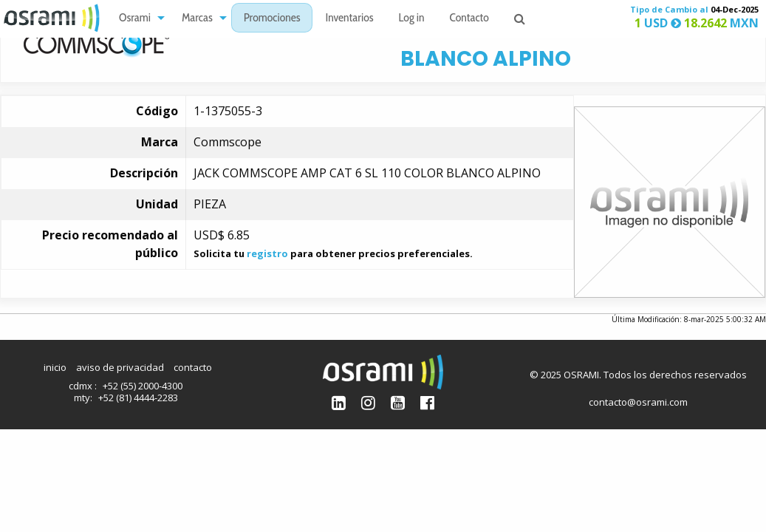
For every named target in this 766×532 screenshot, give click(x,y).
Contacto (469, 19)
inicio (55, 367)
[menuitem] (138, 18)
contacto (193, 367)
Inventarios (349, 19)
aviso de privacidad (120, 367)
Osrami (135, 19)
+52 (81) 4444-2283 (138, 398)
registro (267, 253)
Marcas (197, 19)
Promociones (272, 19)
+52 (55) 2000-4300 (143, 386)
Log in (412, 19)
